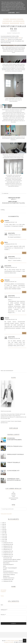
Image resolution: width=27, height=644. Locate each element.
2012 (3, 541)
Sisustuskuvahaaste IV (8, 565)
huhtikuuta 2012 (7, 556)
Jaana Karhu (11, 233)
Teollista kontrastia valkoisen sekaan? (12, 560)
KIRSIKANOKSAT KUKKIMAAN (15, 454)
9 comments (5, 193)
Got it (18, 13)
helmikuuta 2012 (7, 581)
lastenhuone (7, 21)
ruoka (13, 496)
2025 (3, 523)
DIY (13, 492)
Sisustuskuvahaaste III (8, 571)
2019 (3, 529)
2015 (3, 536)
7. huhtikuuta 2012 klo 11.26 (11, 222)
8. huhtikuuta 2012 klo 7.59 (10, 282)
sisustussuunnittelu (14, 498)
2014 (3, 538)
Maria (6, 242)
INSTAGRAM (3, 590)
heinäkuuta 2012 (7, 551)
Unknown (7, 280)
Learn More (11, 13)
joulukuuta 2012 (7, 543)
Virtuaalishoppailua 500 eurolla (10, 561)
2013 (3, 539)
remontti (13, 495)
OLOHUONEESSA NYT (13, 471)
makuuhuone (15, 23)
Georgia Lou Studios (9, 642)
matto (22, 23)
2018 (3, 531)
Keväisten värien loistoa (9, 578)
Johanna (7, 318)
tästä (20, 38)
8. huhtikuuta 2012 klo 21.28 (11, 319)
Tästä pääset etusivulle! (6, 514)
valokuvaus (13, 499)
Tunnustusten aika (7, 558)
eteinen (6, 19)
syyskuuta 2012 (7, 548)
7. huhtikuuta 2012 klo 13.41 (14, 235)
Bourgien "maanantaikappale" (10, 568)
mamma (7, 221)
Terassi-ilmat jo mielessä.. (9, 575)
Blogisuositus (6, 576)
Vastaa (24, 229)
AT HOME (8, 641)
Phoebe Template (15, 641)
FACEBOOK (3, 592)
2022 (3, 524)
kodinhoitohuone (17, 19)
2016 (3, 534)
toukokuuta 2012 (7, 554)
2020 (3, 528)
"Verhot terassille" (14, 462)
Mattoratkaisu (6, 563)
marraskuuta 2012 (8, 545)
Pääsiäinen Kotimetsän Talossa (10, 573)
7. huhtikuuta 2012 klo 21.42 (11, 267)
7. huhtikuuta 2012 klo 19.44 (14, 258)
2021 (3, 526)
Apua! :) (5, 570)
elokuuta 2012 (7, 549)
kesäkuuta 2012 (7, 553)
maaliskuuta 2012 (7, 580)
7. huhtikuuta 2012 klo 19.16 (11, 244)
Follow (2, 596)
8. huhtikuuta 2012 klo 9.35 (14, 297)
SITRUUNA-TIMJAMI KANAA (15, 446)
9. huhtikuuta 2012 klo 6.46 (14, 338)
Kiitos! (5, 566)
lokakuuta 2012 (7, 546)
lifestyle (14, 494)
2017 (3, 533)
